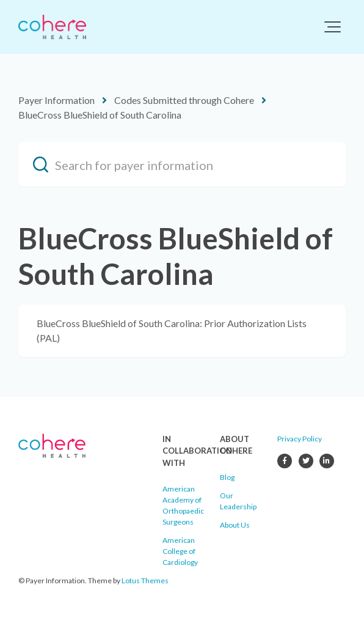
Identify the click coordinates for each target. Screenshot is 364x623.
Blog (227, 477)
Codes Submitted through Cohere (184, 100)
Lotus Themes (145, 581)
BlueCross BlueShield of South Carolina (100, 115)
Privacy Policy (300, 439)
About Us (235, 525)
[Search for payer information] (182, 164)
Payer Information (56, 100)
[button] (333, 27)
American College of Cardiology (180, 551)
